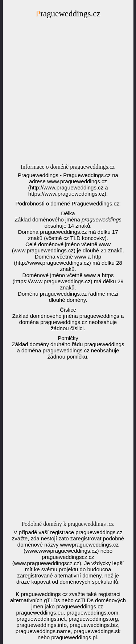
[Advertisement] (68, 93)
